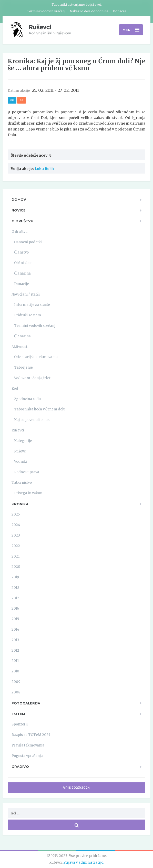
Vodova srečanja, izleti (33, 378)
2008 (16, 692)
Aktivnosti (20, 347)
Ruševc (20, 451)
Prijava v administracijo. (84, 862)
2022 (16, 546)
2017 (15, 598)
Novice (19, 210)
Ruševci (18, 430)
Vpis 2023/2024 (76, 788)
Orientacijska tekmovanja (36, 357)
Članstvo (21, 252)
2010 (15, 671)
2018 (15, 588)
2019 (15, 577)
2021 (16, 556)
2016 (15, 608)
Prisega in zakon (28, 493)
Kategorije (23, 441)
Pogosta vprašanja (27, 756)
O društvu (22, 221)
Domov (19, 199)
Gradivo (20, 766)
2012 (15, 650)
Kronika (20, 504)
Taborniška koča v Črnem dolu (40, 409)
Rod (15, 388)
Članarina (22, 273)
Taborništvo (22, 483)
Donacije (120, 11)
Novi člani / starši (26, 294)
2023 (16, 535)
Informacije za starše (32, 305)
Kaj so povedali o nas (32, 420)
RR (22, 100)
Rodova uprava (27, 472)
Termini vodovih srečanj (46, 11)
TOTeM (18, 714)
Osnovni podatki (28, 242)
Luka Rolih (44, 169)
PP (12, 100)
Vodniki (21, 462)
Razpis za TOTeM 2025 (31, 735)
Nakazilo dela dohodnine (89, 11)
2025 (16, 514)
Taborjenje (23, 367)
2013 (15, 640)
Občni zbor (23, 263)
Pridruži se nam (28, 315)
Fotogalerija (26, 703)
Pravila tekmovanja (28, 745)
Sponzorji (20, 724)
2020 (16, 567)
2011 (15, 661)
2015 (15, 619)
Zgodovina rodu (27, 399)
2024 (16, 525)
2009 (16, 682)
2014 (15, 629)
